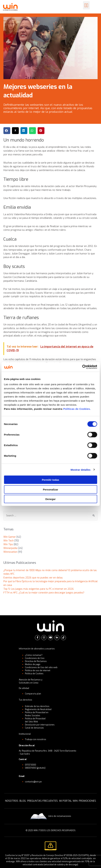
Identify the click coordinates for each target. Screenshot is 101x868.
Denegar (50, 499)
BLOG (23, 801)
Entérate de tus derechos (37, 706)
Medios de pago (33, 664)
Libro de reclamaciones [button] (50, 816)
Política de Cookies (34, 674)
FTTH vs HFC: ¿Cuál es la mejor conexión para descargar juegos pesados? (44, 593)
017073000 (31, 765)
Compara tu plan (33, 694)
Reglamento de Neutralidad (38, 709)
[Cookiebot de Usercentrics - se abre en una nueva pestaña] (82, 367)
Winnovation (10, 552)
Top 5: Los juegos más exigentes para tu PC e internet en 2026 (39, 589)
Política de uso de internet (38, 671)
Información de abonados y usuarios (37, 649)
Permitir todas (50, 480)
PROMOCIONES (87, 801)
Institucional (25, 734)
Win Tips (8, 544)
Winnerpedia (10, 548)
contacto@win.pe (33, 782)
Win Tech (9, 541)
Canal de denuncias (34, 728)
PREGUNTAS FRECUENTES (42, 801)
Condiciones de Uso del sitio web (41, 667)
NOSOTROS (12, 801)
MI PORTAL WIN (68, 801)
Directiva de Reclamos (36, 661)
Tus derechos (25, 700)
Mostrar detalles (81, 470)
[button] (86, 5)
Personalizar (50, 489)
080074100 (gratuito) (35, 768)
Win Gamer (10, 537)
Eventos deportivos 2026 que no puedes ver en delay (33, 578)
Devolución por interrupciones (40, 725)
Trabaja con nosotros (36, 739)
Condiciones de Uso (35, 658)
